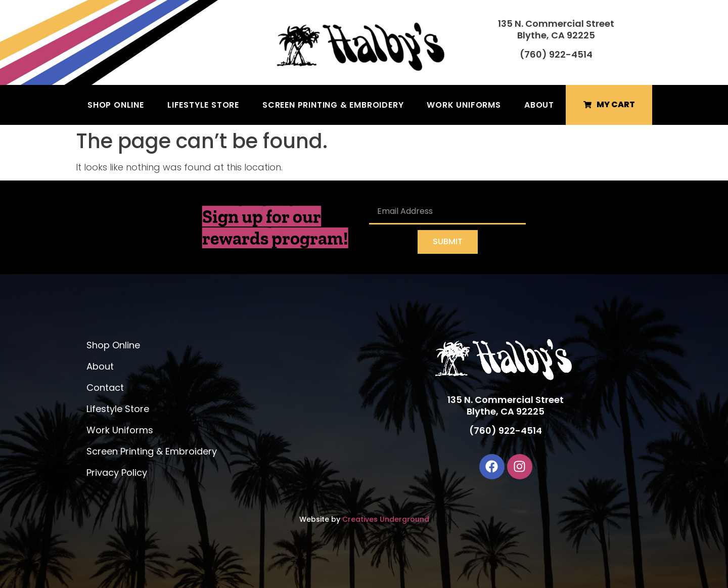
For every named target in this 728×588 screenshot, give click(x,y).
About (539, 105)
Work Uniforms (464, 105)
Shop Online (116, 105)
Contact (105, 388)
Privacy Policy (117, 472)
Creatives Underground (386, 519)
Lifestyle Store (203, 105)
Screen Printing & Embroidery (333, 105)
